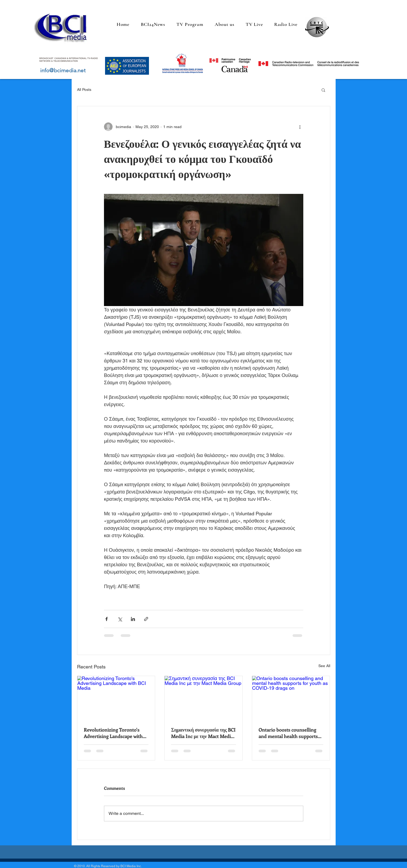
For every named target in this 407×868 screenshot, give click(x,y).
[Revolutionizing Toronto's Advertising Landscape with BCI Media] (116, 698)
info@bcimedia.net (63, 70)
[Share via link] (146, 619)
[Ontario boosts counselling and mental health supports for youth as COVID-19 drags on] (291, 698)
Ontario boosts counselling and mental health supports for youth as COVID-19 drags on (289, 733)
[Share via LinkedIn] (133, 619)
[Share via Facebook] (107, 619)
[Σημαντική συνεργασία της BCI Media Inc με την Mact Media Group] (203, 698)
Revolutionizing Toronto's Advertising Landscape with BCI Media (113, 733)
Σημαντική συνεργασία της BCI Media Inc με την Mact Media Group (203, 733)
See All (324, 666)
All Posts (84, 90)
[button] (323, 90)
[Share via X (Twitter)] (120, 619)
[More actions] (300, 127)
